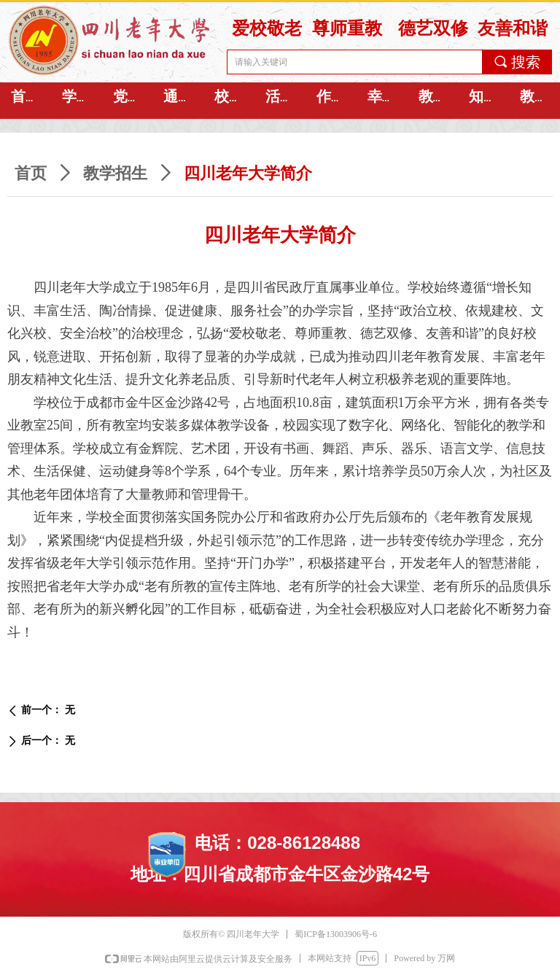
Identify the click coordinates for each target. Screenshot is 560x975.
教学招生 (115, 173)
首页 (31, 173)
